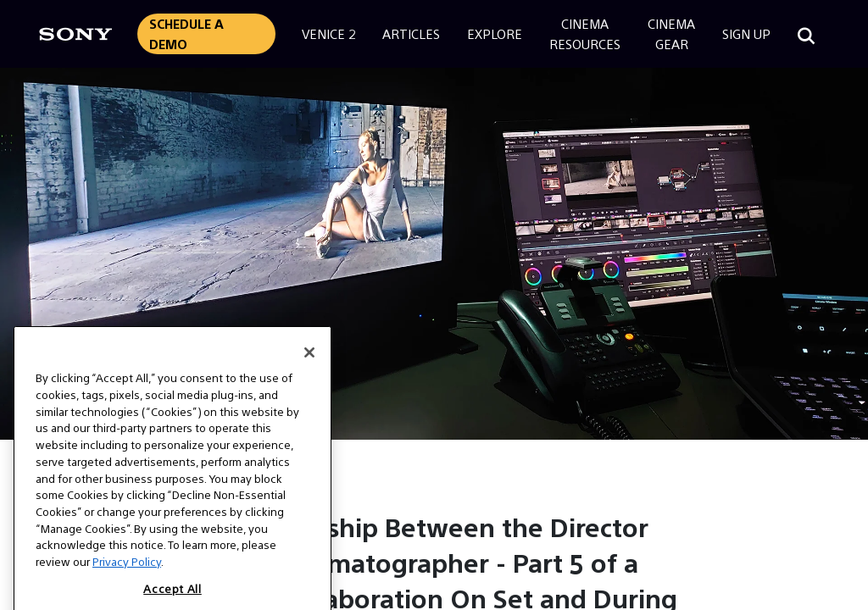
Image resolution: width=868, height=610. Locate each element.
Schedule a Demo (186, 33)
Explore (495, 33)
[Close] (309, 366)
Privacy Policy (127, 575)
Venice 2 (328, 33)
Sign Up (746, 33)
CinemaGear (671, 33)
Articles (411, 33)
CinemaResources (585, 33)
